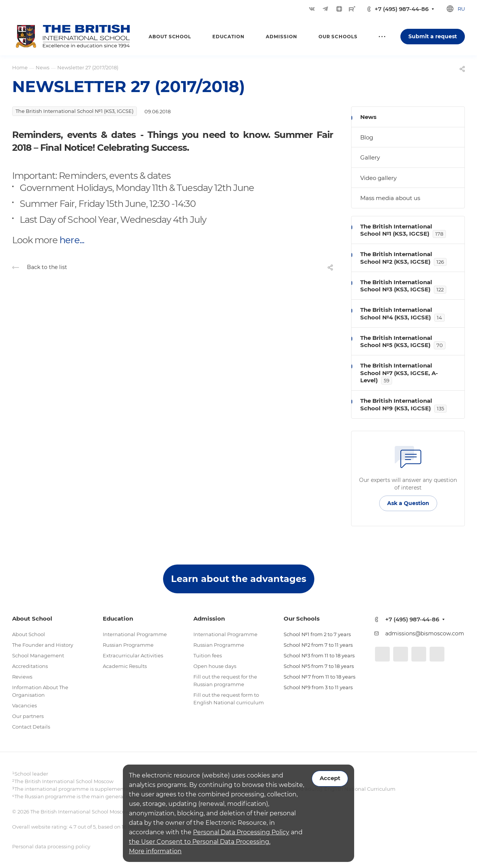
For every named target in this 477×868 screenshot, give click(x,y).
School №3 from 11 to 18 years (319, 655)
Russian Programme (128, 645)
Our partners (28, 716)
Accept (330, 778)
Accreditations (30, 666)
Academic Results (125, 666)
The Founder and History (43, 645)
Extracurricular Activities (133, 655)
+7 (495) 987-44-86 (402, 9)
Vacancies (24, 705)
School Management (38, 655)
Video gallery (378, 178)
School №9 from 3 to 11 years (318, 687)
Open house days (215, 666)
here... (72, 240)
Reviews (22, 677)
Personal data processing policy (51, 846)
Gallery (370, 157)
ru (461, 9)
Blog (367, 137)
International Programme (135, 634)
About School (29, 634)
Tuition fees (208, 655)
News (368, 117)
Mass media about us (390, 198)
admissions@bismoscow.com (425, 633)
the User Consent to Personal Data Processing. (200, 842)
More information (155, 851)
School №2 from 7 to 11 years (318, 645)
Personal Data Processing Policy (241, 832)
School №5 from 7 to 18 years (319, 666)
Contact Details (31, 727)
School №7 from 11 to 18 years (319, 677)
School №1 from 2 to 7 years (317, 634)
